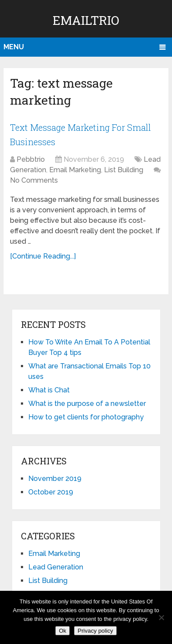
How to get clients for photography (86, 417)
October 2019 (51, 492)
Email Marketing (75, 170)
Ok (62, 631)
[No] (161, 617)
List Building (124, 170)
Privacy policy (95, 631)
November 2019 (55, 479)
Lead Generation (56, 567)
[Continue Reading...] (43, 256)
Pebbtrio (31, 159)
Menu (14, 47)
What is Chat (49, 390)
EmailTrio (86, 20)
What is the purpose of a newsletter (87, 404)
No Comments (34, 180)
